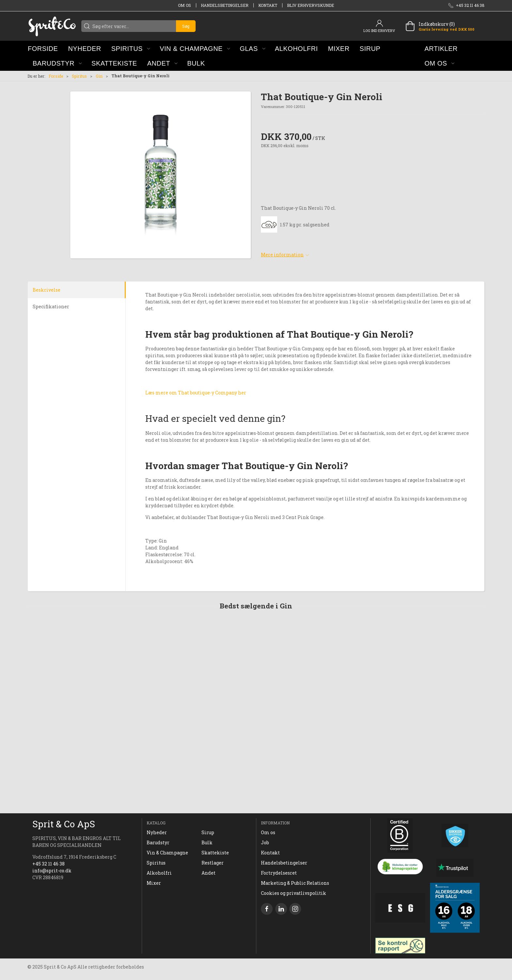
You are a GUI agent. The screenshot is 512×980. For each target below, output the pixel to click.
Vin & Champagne (167, 853)
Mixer (154, 883)
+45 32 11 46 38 (48, 864)
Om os (184, 5)
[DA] (52, 26)
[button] (131, 48)
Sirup (208, 832)
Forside (56, 76)
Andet (208, 873)
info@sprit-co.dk (52, 871)
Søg (186, 26)
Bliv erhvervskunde (311, 5)
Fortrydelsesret (279, 873)
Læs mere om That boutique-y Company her (196, 393)
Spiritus (79, 76)
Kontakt (268, 5)
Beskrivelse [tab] (47, 290)
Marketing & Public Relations (295, 883)
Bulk (207, 842)
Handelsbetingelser (225, 5)
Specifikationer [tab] (51, 306)
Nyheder (157, 832)
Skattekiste (215, 853)
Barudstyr (158, 842)
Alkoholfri (159, 873)
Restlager (213, 863)
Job (265, 842)
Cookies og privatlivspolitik (294, 893)
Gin (99, 76)
